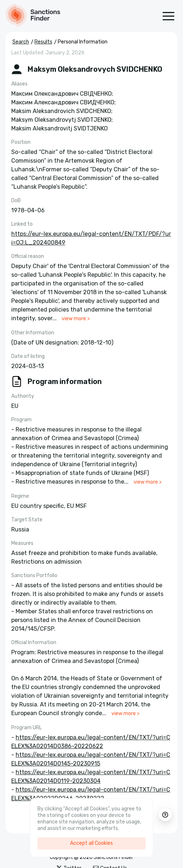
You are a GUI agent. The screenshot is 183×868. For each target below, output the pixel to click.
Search (21, 42)
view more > (76, 319)
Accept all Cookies (91, 843)
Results (43, 42)
